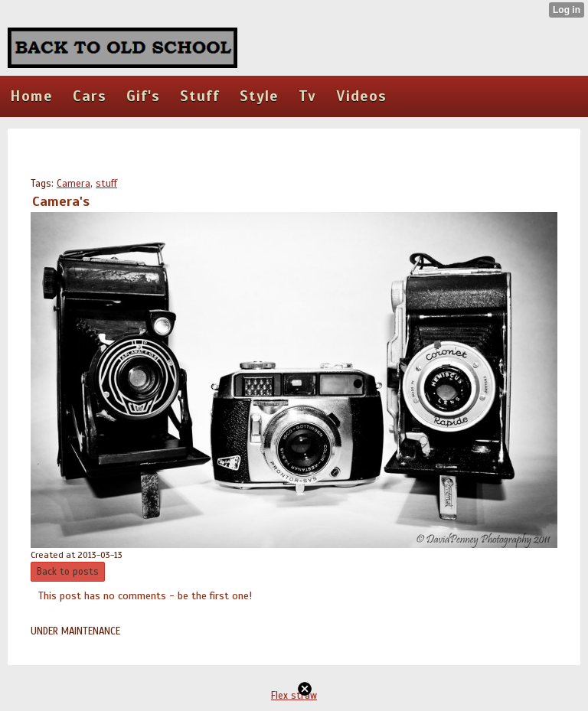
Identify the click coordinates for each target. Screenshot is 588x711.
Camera (73, 184)
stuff (106, 184)
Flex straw (294, 696)
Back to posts (68, 572)
